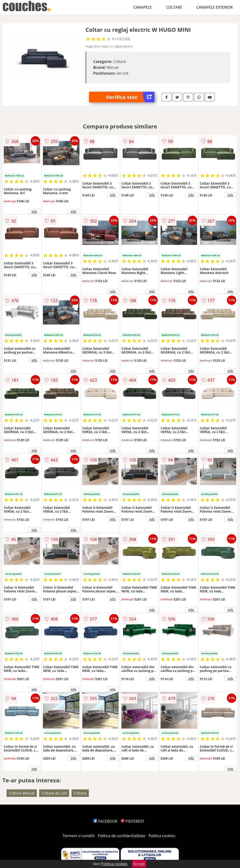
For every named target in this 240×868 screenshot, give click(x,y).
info (34, 212)
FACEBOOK (105, 821)
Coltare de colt (54, 793)
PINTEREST (132, 821)
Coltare (80, 793)
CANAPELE (143, 7)
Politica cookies (162, 836)
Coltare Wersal (22, 793)
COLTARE (174, 7)
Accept (139, 864)
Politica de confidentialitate (122, 836)
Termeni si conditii (79, 836)
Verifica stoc (130, 97)
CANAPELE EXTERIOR (215, 7)
